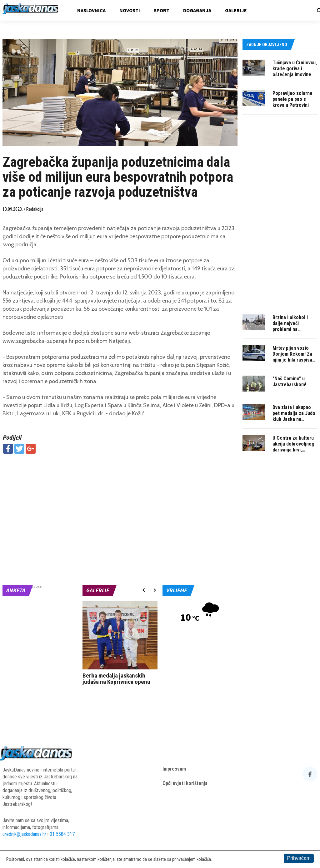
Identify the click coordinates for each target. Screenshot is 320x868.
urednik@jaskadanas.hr (24, 834)
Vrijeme (177, 590)
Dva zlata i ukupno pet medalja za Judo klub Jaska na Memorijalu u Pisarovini (294, 419)
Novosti (130, 10)
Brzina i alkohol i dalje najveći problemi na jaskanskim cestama (294, 326)
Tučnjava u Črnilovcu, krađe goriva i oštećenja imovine (295, 69)
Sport (162, 10)
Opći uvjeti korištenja (185, 783)
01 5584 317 (62, 834)
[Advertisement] (120, 504)
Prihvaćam (299, 858)
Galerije (236, 10)
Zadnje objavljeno (267, 45)
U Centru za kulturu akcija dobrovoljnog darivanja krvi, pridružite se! (293, 447)
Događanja (197, 10)
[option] (120, 644)
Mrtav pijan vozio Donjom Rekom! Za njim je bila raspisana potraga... (295, 357)
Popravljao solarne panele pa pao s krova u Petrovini (292, 99)
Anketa (16, 590)
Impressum (174, 769)
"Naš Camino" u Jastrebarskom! (289, 382)
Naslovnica (91, 10)
